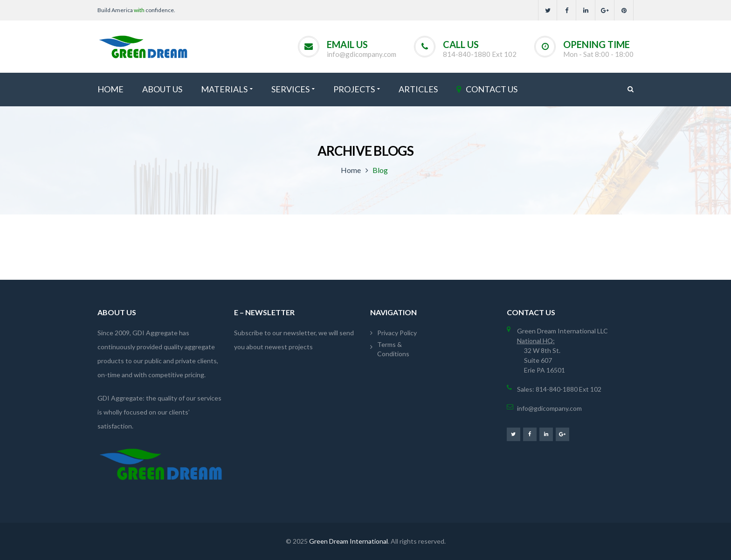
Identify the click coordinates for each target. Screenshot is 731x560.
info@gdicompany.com (362, 54)
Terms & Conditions (393, 349)
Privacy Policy (397, 333)
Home (351, 170)
